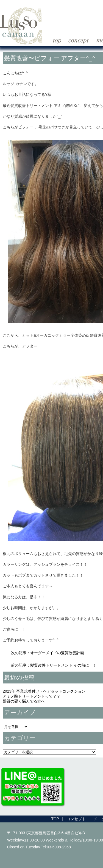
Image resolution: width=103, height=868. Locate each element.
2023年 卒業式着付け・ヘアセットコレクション (44, 691)
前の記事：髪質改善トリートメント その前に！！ (54, 665)
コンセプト (76, 819)
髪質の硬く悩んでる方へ (24, 701)
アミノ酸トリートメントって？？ (32, 696)
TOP (55, 819)
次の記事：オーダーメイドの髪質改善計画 (48, 653)
